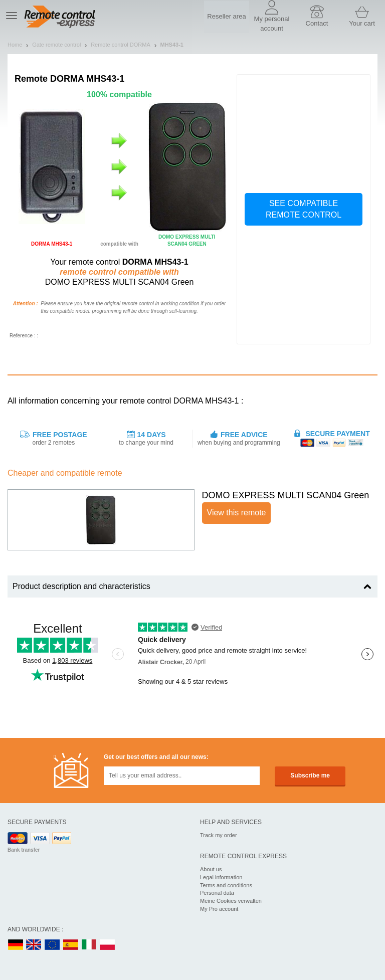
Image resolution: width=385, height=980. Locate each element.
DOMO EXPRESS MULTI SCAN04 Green (286, 495)
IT (89, 945)
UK (34, 945)
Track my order (219, 835)
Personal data (217, 893)
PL (108, 945)
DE (16, 945)
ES (71, 945)
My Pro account (219, 909)
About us (211, 869)
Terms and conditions (226, 885)
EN (53, 945)
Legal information (221, 877)
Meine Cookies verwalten (231, 901)
